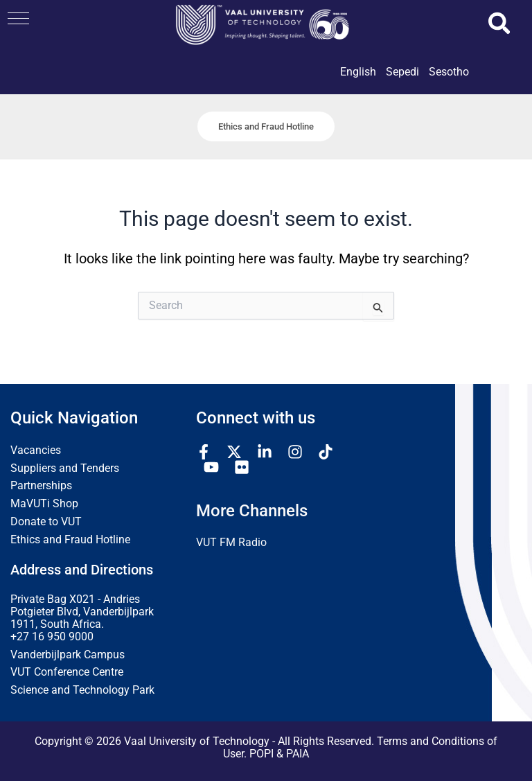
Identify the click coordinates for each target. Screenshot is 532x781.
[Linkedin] (265, 452)
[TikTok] (326, 452)
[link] (358, 84)
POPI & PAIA (279, 754)
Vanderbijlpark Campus (68, 655)
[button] (18, 18)
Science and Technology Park (82, 691)
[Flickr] (242, 467)
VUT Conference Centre (67, 673)
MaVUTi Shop (44, 504)
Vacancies (36, 450)
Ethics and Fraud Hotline (70, 540)
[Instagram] (295, 452)
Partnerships (41, 486)
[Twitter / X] (234, 452)
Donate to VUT (46, 522)
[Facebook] (204, 452)
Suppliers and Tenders (65, 468)
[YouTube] (211, 467)
